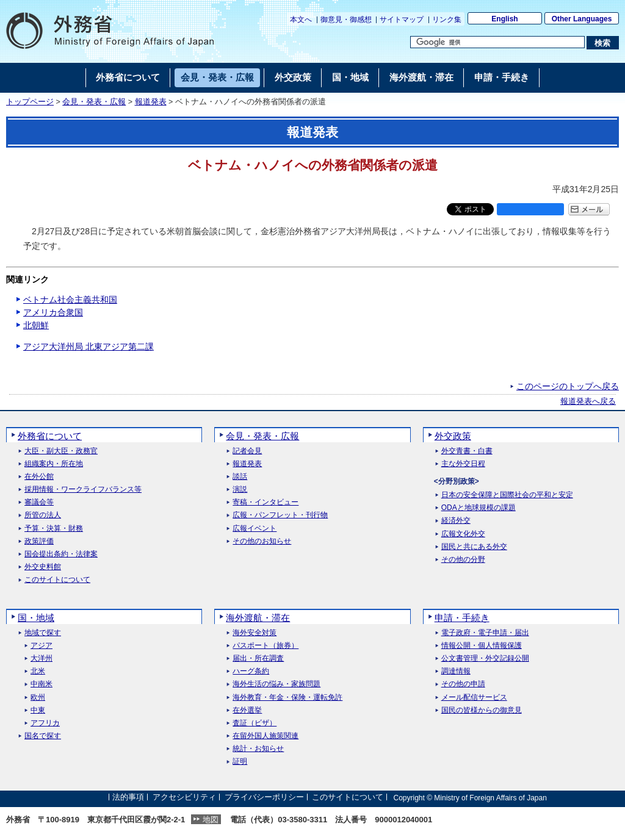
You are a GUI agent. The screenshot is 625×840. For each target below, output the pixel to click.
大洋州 (42, 659)
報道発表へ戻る (588, 401)
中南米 (42, 684)
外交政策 (453, 436)
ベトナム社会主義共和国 (70, 300)
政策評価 (39, 541)
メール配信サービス (474, 698)
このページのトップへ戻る (568, 386)
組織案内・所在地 (54, 464)
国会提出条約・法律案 (61, 554)
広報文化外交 (463, 534)
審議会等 (39, 502)
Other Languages (582, 19)
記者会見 (247, 451)
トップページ (30, 102)
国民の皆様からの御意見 (482, 710)
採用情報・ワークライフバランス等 (83, 490)
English (504, 19)
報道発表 (151, 102)
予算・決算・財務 (54, 529)
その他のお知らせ (262, 541)
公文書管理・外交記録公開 (485, 659)
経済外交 (456, 521)
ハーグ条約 (251, 671)
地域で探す (43, 633)
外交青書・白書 (467, 451)
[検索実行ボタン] (603, 43)
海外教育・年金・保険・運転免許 (287, 698)
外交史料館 (43, 567)
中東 (38, 710)
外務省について (50, 436)
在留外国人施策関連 (266, 736)
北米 (38, 671)
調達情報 (456, 671)
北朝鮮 (36, 325)
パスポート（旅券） (266, 646)
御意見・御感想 (346, 20)
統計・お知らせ (258, 749)
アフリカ (45, 723)
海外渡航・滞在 (258, 618)
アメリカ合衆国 (53, 312)
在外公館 (39, 477)
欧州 (38, 698)
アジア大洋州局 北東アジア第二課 (89, 346)
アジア (42, 646)
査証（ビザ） (255, 723)
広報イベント (255, 529)
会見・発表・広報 (94, 102)
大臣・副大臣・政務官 (61, 451)
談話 (240, 477)
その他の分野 (463, 560)
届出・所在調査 (258, 659)
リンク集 (447, 20)
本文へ (301, 20)
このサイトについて (57, 580)
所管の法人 (43, 515)
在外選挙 (247, 710)
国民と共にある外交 (474, 547)
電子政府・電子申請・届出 (485, 633)
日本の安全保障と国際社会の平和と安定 (507, 495)
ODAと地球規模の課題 (479, 508)
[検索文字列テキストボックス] (497, 42)
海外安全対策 (255, 633)
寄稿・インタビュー (266, 502)
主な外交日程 (463, 464)
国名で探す (43, 736)
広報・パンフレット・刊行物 (280, 515)
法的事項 (128, 798)
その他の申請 (463, 684)
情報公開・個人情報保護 (482, 646)
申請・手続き (462, 618)
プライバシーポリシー (264, 798)
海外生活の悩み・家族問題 (276, 684)
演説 (240, 490)
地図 (211, 820)
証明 (240, 762)
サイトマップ (402, 20)
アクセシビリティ (184, 798)
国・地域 (36, 618)
